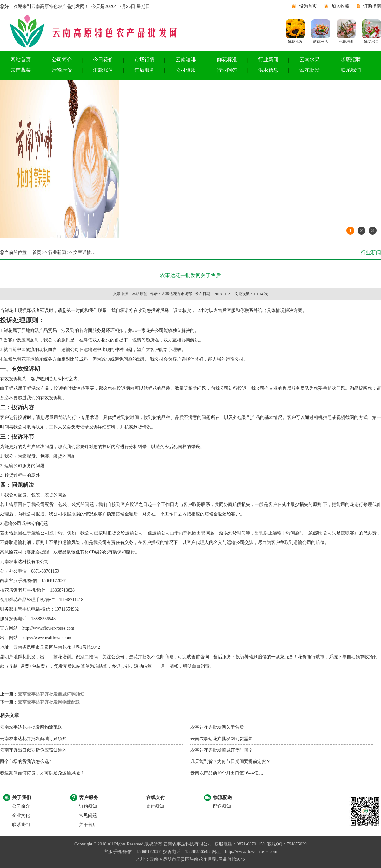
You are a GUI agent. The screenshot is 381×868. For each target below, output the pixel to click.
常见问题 (88, 815)
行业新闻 (268, 60)
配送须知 (222, 806)
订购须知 (88, 806)
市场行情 (144, 60)
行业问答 (227, 70)
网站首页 (21, 60)
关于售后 (88, 825)
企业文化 (21, 815)
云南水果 (310, 60)
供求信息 (268, 70)
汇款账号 (103, 70)
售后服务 (144, 70)
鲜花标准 (227, 60)
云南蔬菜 (21, 70)
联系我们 (351, 70)
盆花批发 (310, 70)
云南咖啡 (186, 60)
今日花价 (103, 60)
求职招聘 (351, 60)
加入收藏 (340, 6)
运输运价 (62, 70)
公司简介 (62, 60)
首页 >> (39, 252)
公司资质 (186, 70)
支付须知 (155, 806)
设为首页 (308, 6)
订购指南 (372, 6)
